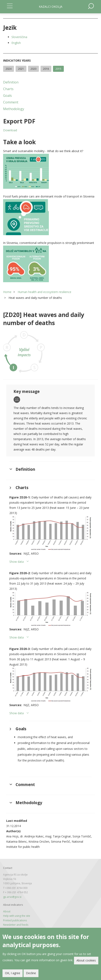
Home (7, 292)
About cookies (86, 960)
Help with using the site (17, 916)
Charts (8, 89)
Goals (7, 96)
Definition (11, 82)
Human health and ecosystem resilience (44, 292)
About (7, 911)
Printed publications (15, 920)
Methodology (14, 109)
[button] (50, 171)
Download (10, 130)
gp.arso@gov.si (12, 897)
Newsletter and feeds (16, 925)
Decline (31, 973)
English (16, 43)
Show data (17, 562)
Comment (11, 102)
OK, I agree (13, 973)
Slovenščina (19, 37)
